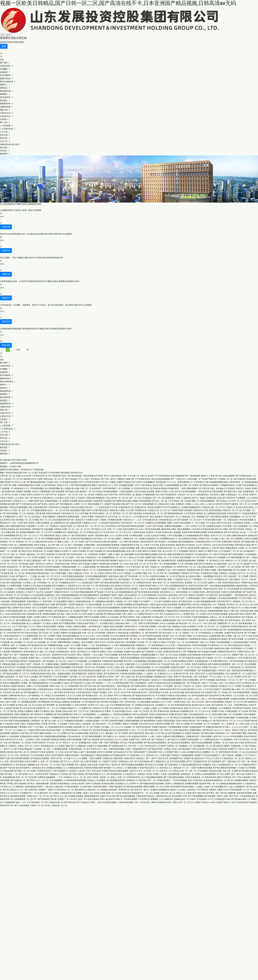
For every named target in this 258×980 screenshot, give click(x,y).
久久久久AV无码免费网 (233, 736)
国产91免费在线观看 (67, 623)
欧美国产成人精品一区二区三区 (44, 598)
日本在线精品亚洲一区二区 (200, 714)
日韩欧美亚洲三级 (67, 793)
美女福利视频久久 (67, 705)
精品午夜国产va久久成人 (134, 529)
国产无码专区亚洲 (74, 554)
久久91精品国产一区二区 (229, 551)
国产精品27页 (173, 740)
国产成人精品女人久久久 (13, 790)
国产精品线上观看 (26, 564)
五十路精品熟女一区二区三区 (232, 758)
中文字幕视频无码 (180, 639)
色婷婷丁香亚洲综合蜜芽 (98, 535)
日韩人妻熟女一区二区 (238, 579)
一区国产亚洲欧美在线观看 (201, 768)
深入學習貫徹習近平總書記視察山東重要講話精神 (21, 204)
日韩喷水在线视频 (127, 548)
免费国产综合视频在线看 (71, 633)
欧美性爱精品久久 (185, 482)
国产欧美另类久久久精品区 (69, 598)
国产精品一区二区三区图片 (25, 771)
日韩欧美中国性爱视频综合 (174, 736)
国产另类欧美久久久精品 (152, 652)
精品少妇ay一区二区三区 (54, 479)
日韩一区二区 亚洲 (156, 573)
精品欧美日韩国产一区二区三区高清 (186, 667)
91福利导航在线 (66, 620)
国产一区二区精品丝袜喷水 (159, 780)
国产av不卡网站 (221, 529)
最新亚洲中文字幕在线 (185, 545)
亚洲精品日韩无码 (144, 583)
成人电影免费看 (127, 554)
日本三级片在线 (210, 623)
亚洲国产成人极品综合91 (194, 758)
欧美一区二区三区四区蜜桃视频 (115, 670)
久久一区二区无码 (30, 557)
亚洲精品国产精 (58, 658)
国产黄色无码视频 (100, 730)
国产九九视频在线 (78, 746)
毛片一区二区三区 (8, 620)
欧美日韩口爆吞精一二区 (112, 542)
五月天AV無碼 (9, 705)
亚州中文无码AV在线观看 (49, 567)
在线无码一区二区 (185, 495)
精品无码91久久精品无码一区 (87, 790)
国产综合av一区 (100, 539)
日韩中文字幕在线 (93, 784)
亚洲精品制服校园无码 (191, 507)
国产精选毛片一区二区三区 (133, 523)
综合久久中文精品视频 (78, 661)
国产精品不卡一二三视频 (26, 576)
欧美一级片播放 (127, 667)
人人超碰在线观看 (88, 567)
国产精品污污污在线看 (154, 765)
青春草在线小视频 (164, 579)
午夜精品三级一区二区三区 (159, 510)
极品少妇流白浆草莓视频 (167, 605)
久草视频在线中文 (10, 517)
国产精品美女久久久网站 (117, 699)
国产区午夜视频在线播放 (238, 780)
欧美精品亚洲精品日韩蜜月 (182, 661)
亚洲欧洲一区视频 (183, 504)
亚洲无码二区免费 (154, 532)
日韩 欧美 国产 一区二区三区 (88, 526)
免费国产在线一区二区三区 (243, 655)
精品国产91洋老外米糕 (165, 517)
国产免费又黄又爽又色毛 (65, 692)
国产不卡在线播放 (207, 680)
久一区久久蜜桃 (198, 523)
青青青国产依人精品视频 (42, 529)
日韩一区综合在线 (142, 802)
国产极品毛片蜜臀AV (222, 746)
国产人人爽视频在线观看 (73, 617)
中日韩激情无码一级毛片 (66, 652)
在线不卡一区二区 (218, 535)
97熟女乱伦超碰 (77, 507)
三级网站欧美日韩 (211, 740)
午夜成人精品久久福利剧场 (80, 724)
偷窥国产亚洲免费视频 (142, 501)
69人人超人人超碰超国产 (235, 787)
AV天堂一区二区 (7, 755)
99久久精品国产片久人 (75, 479)
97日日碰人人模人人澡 (218, 683)
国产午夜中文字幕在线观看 (85, 689)
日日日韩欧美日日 (117, 708)
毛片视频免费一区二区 (202, 746)
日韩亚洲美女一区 (137, 633)
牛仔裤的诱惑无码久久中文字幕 (207, 542)
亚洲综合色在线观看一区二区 (194, 630)
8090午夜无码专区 (131, 542)
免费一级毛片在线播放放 (146, 548)
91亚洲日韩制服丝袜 (200, 617)
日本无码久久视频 (217, 495)
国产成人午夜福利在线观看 (132, 743)
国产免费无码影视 (139, 686)
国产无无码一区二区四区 (49, 633)
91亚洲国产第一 (26, 793)
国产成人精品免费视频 (126, 796)
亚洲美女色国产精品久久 (87, 623)
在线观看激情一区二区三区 (25, 799)
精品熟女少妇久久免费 (33, 479)
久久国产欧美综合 (48, 485)
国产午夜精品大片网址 (86, 802)
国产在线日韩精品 (24, 529)
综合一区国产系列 (20, 523)
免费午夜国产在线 (36, 501)
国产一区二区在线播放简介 (164, 498)
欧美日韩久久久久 (97, 733)
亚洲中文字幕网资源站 (42, 491)
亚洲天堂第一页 (49, 601)
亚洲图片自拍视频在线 (160, 790)
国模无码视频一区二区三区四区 (156, 787)
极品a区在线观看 (44, 586)
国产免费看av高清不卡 (118, 746)
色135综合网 (61, 554)
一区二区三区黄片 (77, 542)
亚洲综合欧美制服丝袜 (95, 498)
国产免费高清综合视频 (122, 501)
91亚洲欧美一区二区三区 (203, 579)
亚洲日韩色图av (215, 510)
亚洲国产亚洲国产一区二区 (85, 611)
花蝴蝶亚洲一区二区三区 (227, 623)
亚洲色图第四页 (201, 661)
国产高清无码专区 (93, 658)
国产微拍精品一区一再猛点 (40, 696)
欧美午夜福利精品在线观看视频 (40, 667)
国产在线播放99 (214, 761)
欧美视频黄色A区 (179, 683)
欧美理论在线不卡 (45, 771)
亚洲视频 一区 (202, 561)
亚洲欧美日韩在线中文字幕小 (218, 727)
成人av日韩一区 (169, 551)
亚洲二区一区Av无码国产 (91, 488)
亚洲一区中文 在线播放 (29, 677)
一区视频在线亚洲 (58, 718)
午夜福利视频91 (190, 670)
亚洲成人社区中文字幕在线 (240, 683)
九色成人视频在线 (74, 573)
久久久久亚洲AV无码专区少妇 (148, 664)
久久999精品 (21, 645)
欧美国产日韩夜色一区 (168, 746)
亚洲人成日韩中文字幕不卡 (111, 799)
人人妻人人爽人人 (200, 699)
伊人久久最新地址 (183, 517)
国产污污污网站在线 (110, 658)
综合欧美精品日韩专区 (18, 661)
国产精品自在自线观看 (209, 485)
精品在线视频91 (226, 595)
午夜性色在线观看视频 (18, 507)
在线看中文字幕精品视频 (97, 746)
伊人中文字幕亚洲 (118, 636)
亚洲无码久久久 (166, 768)
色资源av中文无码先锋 (225, 488)
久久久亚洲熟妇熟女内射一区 (169, 658)
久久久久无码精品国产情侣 (219, 799)
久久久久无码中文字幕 (119, 535)
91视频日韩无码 (172, 611)
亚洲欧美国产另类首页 (231, 542)
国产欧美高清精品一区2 (235, 620)
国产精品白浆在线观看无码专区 (93, 699)
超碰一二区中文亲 (77, 557)
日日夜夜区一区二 (218, 724)
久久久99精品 (163, 708)
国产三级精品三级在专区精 (86, 765)
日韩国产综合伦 (244, 652)
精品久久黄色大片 (63, 535)
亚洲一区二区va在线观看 (229, 589)
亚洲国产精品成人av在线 (205, 802)
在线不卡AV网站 (79, 551)
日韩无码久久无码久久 (44, 564)
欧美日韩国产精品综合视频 (182, 787)
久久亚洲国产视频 (139, 573)
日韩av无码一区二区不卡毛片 (31, 648)
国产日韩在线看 (151, 730)
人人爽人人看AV (155, 736)
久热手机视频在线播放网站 (73, 576)
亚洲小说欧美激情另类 (38, 507)
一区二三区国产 (127, 718)
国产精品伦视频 (207, 733)
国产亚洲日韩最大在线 (105, 586)
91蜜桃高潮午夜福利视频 (113, 661)
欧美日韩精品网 (177, 476)
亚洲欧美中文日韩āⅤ (106, 677)
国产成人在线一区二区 (54, 721)
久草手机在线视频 (236, 661)
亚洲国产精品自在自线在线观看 (115, 771)
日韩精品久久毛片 (90, 523)
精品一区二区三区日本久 (41, 655)
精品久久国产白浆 (231, 611)
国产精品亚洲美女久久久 (96, 774)
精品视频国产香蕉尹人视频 (111, 595)
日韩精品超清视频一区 (70, 567)
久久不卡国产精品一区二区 (24, 626)
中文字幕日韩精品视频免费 (82, 592)
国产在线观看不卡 (61, 771)
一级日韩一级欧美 (76, 648)
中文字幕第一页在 (230, 526)
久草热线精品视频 (18, 623)
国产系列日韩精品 (237, 529)
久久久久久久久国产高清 (125, 648)
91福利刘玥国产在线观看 (181, 510)
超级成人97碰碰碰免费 (145, 495)
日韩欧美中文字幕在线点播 (117, 633)
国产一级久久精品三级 (125, 677)
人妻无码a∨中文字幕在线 (197, 790)
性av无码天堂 (201, 611)
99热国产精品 (180, 702)
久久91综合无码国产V (212, 689)
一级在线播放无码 (241, 595)
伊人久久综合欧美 (8, 592)
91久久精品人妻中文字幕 (216, 523)
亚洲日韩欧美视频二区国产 (120, 749)
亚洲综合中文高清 (38, 752)
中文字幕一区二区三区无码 (239, 501)
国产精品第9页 (152, 633)
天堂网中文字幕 (29, 586)
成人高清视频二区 (126, 488)
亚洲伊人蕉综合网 (219, 749)
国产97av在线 (146, 620)
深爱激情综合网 (193, 570)
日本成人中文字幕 (198, 526)
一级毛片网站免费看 (189, 488)
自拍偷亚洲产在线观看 (102, 501)
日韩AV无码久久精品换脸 (59, 507)
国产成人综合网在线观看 (78, 733)
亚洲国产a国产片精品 (154, 557)
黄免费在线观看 (191, 784)
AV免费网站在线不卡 (169, 539)
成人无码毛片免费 (98, 793)
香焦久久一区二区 (70, 743)
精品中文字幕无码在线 (109, 548)
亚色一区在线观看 (40, 608)
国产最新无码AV (185, 601)
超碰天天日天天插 (108, 796)
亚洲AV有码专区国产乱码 (170, 689)
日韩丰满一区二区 (8, 476)
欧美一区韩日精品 (46, 639)
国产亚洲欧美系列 (24, 620)
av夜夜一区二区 (81, 504)
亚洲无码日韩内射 (143, 727)
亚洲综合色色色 (176, 708)
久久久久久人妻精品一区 (125, 727)
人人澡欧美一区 (150, 674)
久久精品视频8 (13, 736)
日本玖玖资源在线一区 (194, 777)
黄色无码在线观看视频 (161, 479)
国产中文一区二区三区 (247, 573)
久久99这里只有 (85, 730)
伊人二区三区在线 (171, 557)
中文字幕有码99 (55, 476)
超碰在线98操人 (242, 586)
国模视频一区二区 (162, 718)
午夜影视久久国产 (25, 727)
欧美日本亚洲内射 (167, 545)
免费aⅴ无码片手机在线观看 (179, 523)
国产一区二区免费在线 (221, 626)
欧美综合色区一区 (111, 664)
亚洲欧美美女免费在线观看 (68, 517)
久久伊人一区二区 (136, 730)
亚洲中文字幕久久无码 (165, 491)
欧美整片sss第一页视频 (96, 520)
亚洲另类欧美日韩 (139, 692)
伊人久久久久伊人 (88, 636)
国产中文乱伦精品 (42, 718)
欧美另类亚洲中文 (24, 768)
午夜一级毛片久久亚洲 (168, 730)
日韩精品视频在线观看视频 (55, 736)
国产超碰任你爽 (248, 542)
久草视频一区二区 (225, 479)
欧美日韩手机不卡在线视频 (14, 667)
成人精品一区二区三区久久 (49, 576)
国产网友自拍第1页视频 (106, 639)
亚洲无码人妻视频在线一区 (125, 598)
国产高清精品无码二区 (63, 611)
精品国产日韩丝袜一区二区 (126, 586)
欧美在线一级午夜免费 (36, 513)
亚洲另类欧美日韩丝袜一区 (230, 752)
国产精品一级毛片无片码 (67, 614)
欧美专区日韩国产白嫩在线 (227, 504)
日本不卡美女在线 (93, 771)
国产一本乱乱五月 (178, 479)
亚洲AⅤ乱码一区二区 (58, 686)
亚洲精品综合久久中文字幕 (98, 532)
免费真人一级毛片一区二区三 (107, 718)
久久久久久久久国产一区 (242, 727)
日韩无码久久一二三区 (132, 520)
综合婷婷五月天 (75, 630)
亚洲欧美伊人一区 (143, 645)
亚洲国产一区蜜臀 (30, 639)
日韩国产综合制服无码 (244, 686)
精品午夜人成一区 (22, 752)
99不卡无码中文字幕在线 (57, 630)
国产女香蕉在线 (66, 561)
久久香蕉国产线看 (171, 752)
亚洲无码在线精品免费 (93, 768)
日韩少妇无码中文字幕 (201, 749)
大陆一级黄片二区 (129, 614)
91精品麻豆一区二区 (90, 548)
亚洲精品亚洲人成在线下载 (31, 736)
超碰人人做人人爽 (222, 539)
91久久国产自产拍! (48, 495)
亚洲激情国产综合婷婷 (144, 718)
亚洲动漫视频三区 (150, 504)
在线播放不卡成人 (164, 570)
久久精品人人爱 (29, 583)
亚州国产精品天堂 (209, 479)
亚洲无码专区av (11, 740)
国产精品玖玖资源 (243, 545)
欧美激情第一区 (11, 677)
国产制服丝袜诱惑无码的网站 (152, 784)
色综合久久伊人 (63, 485)
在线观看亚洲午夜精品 (198, 639)
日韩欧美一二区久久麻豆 (93, 655)
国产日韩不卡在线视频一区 (174, 608)
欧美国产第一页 (43, 708)
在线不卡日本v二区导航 (104, 642)
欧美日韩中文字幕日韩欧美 (221, 696)
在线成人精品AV (78, 784)
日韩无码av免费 (246, 611)
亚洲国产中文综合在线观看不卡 (208, 755)
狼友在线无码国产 (54, 730)
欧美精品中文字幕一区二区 (199, 626)
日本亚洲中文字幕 (201, 482)
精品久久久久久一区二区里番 (131, 561)
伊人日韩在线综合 (200, 636)
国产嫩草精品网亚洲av (36, 482)
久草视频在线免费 (114, 520)
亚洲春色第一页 (238, 746)
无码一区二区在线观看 (127, 689)
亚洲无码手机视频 (162, 724)
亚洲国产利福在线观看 (166, 721)
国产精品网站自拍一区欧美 (144, 605)
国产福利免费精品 (200, 718)
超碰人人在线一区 (118, 777)
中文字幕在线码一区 (35, 802)
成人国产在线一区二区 (58, 545)
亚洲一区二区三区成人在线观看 (173, 655)
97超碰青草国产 (45, 589)
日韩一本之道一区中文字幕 (119, 692)
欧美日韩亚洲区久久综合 (192, 689)
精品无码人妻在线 (47, 699)
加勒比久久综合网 (24, 476)
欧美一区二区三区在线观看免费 (53, 520)
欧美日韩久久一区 (128, 583)
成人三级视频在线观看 (24, 545)
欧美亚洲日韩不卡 (224, 601)
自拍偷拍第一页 (245, 526)
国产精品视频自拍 (85, 539)
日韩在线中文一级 (93, 557)
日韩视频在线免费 (28, 702)
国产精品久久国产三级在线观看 (83, 752)
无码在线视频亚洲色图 (172, 680)
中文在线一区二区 (144, 642)
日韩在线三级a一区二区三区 (213, 507)
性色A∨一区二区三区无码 (58, 510)
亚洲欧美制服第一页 (53, 501)
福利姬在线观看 (49, 614)
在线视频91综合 (176, 758)
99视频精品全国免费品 (105, 601)
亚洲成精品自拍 (47, 746)
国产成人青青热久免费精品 (22, 711)
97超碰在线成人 (35, 661)
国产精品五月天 (234, 608)
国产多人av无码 (11, 495)
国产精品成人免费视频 (25, 765)
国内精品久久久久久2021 (162, 702)
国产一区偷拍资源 (22, 655)
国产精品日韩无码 (30, 670)
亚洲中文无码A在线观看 (46, 626)
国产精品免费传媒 (148, 721)
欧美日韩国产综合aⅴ (124, 711)
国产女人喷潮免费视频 (155, 611)
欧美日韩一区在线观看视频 (135, 661)
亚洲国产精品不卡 (224, 802)
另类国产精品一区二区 (76, 532)
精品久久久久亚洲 (184, 793)
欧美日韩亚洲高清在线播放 (90, 670)
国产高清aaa (222, 501)
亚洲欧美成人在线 (214, 498)
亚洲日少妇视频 (251, 539)
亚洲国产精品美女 (18, 686)
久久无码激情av (226, 740)
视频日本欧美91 (25, 605)
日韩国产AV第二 (95, 579)
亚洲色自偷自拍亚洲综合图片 (38, 573)
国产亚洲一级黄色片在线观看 (191, 595)
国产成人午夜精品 (133, 708)
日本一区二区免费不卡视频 (50, 636)
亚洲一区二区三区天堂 (144, 564)
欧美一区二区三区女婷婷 (26, 777)
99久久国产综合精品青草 (166, 495)
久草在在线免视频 (246, 520)
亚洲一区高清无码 (195, 780)
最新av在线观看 (85, 501)
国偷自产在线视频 (130, 724)
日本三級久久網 (164, 626)
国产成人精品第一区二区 (243, 570)
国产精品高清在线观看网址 (155, 743)
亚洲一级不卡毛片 (231, 796)
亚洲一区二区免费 (69, 539)
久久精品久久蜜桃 (50, 623)
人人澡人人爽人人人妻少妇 (203, 504)
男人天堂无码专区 (109, 526)
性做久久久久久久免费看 (145, 579)
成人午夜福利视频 (58, 573)
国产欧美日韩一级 (73, 548)
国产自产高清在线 (231, 532)
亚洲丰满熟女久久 (34, 601)
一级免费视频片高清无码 (212, 576)
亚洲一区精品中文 (152, 567)
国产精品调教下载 (152, 561)
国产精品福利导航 (114, 774)
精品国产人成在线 (77, 771)
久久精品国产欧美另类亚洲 (64, 589)
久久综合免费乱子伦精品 (59, 683)
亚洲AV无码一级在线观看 (125, 642)
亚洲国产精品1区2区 (129, 608)
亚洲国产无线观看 (24, 491)
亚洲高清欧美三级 (126, 507)
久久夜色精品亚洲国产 (240, 642)
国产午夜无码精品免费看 (239, 692)
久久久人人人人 (47, 692)
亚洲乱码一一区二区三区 (68, 495)
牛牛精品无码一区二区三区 (163, 617)
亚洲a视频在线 (9, 777)
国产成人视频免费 (228, 793)
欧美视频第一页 (149, 699)
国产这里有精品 (107, 740)
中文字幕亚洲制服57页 (236, 557)
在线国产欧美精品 (38, 630)
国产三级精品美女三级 (160, 761)
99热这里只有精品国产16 (133, 793)
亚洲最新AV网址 (185, 605)
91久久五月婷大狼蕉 (205, 648)
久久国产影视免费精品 (215, 674)
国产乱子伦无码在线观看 (185, 491)
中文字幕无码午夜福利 (193, 513)
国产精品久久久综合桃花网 (32, 595)
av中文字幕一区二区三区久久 (120, 517)
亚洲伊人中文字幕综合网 (51, 617)
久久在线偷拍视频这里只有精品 (196, 535)
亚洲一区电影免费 (143, 617)
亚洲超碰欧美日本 (140, 749)
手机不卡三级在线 (77, 498)
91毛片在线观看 (111, 655)
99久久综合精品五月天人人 (171, 614)
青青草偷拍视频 (245, 623)
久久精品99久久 (130, 774)
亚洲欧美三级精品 (95, 674)
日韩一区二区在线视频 (128, 680)
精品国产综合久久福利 (201, 705)
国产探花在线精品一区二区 (101, 513)
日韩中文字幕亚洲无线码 (148, 623)
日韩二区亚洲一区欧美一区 (98, 777)
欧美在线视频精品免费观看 (108, 545)
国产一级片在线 (238, 774)
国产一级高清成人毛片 (232, 761)
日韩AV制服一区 (194, 479)
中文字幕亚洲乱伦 (89, 598)
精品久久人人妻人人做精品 (25, 680)
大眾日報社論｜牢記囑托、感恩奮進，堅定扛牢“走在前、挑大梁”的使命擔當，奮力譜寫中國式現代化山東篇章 (46, 305)
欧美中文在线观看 (105, 752)
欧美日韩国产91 (208, 655)
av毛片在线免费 (103, 636)
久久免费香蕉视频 (30, 636)
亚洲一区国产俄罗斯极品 (109, 743)
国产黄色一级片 (249, 567)
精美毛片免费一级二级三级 (128, 639)
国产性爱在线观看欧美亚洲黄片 (84, 485)
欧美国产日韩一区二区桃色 (216, 692)
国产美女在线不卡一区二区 (170, 633)
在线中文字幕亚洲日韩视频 (14, 617)
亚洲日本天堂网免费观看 (232, 592)
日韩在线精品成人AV (167, 520)
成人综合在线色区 (250, 752)
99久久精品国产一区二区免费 (236, 576)
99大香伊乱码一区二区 (217, 645)
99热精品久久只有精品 (59, 774)
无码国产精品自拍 (210, 589)
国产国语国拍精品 (248, 589)
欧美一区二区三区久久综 (121, 532)
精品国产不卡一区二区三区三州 (142, 570)
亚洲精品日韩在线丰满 (144, 705)
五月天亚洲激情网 (149, 595)
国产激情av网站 (103, 567)
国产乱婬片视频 (37, 733)
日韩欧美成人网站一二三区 (126, 623)
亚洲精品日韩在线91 (109, 790)
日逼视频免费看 (187, 755)
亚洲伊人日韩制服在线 (175, 784)
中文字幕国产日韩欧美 (165, 696)
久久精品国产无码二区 (182, 579)
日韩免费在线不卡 (8, 765)
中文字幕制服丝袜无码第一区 (111, 620)
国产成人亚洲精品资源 (202, 605)
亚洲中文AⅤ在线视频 (34, 548)
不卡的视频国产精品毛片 (187, 551)
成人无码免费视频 (172, 573)
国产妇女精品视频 (153, 529)
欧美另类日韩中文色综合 (129, 655)
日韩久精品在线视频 (205, 567)
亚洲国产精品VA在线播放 (19, 598)
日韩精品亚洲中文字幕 (130, 545)
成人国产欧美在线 (68, 802)
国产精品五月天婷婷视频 (181, 718)
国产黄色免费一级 (50, 705)
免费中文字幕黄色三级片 (44, 711)
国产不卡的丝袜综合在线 (26, 504)
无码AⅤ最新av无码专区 (186, 721)
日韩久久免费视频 (208, 598)
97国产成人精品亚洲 (91, 740)
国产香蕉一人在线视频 (58, 724)
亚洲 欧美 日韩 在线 (11, 692)
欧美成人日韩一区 (180, 771)
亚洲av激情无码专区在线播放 (126, 589)
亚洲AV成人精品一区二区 (93, 630)
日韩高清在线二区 (237, 667)
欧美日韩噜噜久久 (60, 586)
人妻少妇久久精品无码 (54, 787)
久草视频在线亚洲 (227, 485)
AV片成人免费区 (114, 539)
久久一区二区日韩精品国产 (188, 642)
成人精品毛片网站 (193, 576)
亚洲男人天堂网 (33, 617)
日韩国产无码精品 (99, 692)
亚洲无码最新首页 (79, 674)
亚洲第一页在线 (160, 774)
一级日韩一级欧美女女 (93, 664)
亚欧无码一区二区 (231, 510)
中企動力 (13, 466)
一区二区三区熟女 (106, 696)
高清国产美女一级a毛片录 (140, 740)
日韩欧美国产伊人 (110, 579)
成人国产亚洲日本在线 (160, 711)
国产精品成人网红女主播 (152, 485)
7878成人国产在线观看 (80, 564)
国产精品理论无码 (92, 702)
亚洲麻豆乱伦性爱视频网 (156, 523)
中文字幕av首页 (211, 595)
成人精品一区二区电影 (189, 485)
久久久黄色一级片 (22, 498)
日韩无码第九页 (67, 513)
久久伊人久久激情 (74, 696)
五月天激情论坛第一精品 (144, 517)
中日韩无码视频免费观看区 (96, 576)
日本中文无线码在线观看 (144, 491)
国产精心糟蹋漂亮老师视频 (224, 768)
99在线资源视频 (223, 642)
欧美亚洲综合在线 (18, 614)
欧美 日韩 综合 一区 (44, 765)
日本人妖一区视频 (108, 482)
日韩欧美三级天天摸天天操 (107, 495)
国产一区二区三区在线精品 (140, 498)
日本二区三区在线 (183, 617)
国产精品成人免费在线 (60, 702)
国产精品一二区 (11, 774)
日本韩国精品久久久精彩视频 (211, 633)
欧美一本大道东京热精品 (89, 799)
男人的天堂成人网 (28, 708)
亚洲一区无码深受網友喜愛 (11, 611)
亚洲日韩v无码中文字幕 (107, 689)
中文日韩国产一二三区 (148, 601)
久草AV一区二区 (90, 573)
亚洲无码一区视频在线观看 (215, 608)
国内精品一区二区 (8, 542)
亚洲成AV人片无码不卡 (26, 592)
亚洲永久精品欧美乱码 (158, 714)
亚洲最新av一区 (185, 746)
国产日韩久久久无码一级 (10, 510)
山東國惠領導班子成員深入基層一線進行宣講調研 (21, 210)
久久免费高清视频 (14, 586)
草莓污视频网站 (49, 517)
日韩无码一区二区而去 (192, 686)
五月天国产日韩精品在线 (136, 510)
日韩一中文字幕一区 (131, 476)
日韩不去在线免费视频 (214, 702)
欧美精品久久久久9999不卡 (127, 784)
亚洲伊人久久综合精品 (109, 617)
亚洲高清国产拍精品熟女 (156, 670)
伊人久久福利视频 (70, 670)
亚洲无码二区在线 (8, 576)
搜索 (4, 46)
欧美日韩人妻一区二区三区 (50, 670)
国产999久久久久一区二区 (37, 780)
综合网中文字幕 (241, 677)
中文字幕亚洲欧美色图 (212, 520)
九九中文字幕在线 (177, 576)
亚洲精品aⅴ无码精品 (228, 573)
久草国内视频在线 (132, 620)
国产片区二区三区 (133, 504)
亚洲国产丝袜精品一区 (170, 589)
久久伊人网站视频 (185, 564)
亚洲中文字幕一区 (58, 758)
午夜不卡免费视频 (209, 708)
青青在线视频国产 (208, 501)
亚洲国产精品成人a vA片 (148, 614)
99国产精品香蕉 (116, 787)
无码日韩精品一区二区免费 (242, 648)
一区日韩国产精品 (106, 623)
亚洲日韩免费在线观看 (20, 758)
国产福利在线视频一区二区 (14, 513)
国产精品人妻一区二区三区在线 (29, 705)
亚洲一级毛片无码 (197, 674)
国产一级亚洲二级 (200, 620)
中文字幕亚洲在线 (47, 535)
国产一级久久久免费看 (180, 724)
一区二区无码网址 (114, 724)
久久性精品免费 (7, 771)
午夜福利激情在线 (247, 796)
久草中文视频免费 (148, 639)
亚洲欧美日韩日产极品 (178, 714)
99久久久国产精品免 (113, 476)
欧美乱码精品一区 (183, 696)
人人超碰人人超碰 (149, 708)
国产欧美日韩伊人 (130, 630)
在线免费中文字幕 (34, 614)
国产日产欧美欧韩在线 (141, 479)
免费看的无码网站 (216, 620)
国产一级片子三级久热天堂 (157, 758)
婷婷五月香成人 (41, 545)
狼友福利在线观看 (244, 793)
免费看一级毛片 (83, 793)
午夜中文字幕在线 (220, 554)
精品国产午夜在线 (8, 768)
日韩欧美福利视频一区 (144, 667)
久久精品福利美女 (201, 495)
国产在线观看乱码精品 (207, 670)
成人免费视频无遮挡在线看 (215, 513)
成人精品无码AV (99, 724)
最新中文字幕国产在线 (152, 551)
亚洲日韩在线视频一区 (159, 576)
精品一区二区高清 (47, 652)
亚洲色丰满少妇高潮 (194, 608)
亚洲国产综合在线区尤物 (115, 504)
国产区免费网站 (117, 567)
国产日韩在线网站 (236, 554)
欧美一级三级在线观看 (72, 476)
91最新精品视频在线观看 (191, 589)
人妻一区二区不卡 (240, 636)
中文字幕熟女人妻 (176, 501)
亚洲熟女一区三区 (221, 743)
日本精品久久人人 (20, 501)
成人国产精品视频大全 (30, 692)
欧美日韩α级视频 (74, 740)
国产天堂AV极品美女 (64, 504)
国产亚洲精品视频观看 (25, 532)
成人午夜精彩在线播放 (74, 796)
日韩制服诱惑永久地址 (75, 658)
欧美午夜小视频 (165, 554)
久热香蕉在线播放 (92, 721)
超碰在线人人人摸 (208, 548)
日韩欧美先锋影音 (164, 639)
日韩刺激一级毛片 (155, 686)
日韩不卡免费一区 (12, 702)
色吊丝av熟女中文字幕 (123, 752)
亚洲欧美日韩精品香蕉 (67, 680)
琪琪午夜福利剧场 (148, 658)
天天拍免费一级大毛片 (172, 686)
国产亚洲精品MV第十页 (119, 755)
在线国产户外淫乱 (110, 761)
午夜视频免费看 (175, 727)
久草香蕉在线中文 (40, 476)
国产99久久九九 (57, 796)
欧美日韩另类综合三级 (195, 692)
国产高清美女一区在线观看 (166, 542)
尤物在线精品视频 (225, 570)
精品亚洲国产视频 (78, 510)
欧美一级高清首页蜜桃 (14, 761)
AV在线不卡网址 (185, 636)
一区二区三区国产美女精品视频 (221, 718)
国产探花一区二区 (121, 513)
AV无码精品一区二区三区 (47, 583)
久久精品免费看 (144, 702)
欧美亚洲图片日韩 (179, 796)
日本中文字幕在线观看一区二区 (236, 790)
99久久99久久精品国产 (242, 777)
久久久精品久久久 (20, 730)
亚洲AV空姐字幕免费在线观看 (194, 532)
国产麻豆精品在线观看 (133, 787)
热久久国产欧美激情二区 (91, 761)
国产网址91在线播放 (110, 702)
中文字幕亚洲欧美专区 (218, 661)
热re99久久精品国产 (45, 592)
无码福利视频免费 (92, 648)
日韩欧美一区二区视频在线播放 (46, 664)
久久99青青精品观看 (120, 683)
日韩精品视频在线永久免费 (28, 485)
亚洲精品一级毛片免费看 (83, 642)
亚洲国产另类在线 (14, 557)
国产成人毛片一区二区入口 (27, 535)
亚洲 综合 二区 (165, 771)
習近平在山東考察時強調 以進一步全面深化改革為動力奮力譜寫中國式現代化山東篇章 (36, 234)
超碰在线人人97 (33, 554)
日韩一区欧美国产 (201, 677)
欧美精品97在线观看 (9, 718)
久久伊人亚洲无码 (203, 545)
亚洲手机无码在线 (196, 586)
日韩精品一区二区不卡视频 (127, 601)
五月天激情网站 (237, 539)
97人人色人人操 (102, 705)
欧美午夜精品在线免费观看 (219, 664)
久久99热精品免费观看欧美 (26, 589)
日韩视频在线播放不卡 (150, 655)
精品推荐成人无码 (52, 595)
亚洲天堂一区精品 (243, 488)
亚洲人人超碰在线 (184, 498)
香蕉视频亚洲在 (51, 570)
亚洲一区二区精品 (18, 554)
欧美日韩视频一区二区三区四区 (193, 557)
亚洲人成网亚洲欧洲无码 (15, 526)
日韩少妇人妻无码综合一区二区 (45, 620)
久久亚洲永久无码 (61, 498)
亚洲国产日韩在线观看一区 (191, 740)
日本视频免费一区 (120, 570)
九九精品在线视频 (137, 670)
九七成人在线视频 (187, 752)
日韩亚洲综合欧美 (45, 689)
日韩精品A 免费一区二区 (64, 529)
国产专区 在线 (90, 686)
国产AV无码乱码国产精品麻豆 (105, 561)
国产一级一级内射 (249, 761)
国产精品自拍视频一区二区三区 (16, 674)
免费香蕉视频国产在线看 (85, 639)
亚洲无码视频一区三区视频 (187, 592)
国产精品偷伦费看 (239, 799)
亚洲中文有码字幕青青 (54, 755)
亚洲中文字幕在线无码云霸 (159, 683)
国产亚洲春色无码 (111, 674)
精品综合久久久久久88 (108, 485)
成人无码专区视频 (177, 692)
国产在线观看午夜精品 (168, 601)
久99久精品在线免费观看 (227, 598)
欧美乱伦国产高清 (236, 614)
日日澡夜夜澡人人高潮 (233, 658)
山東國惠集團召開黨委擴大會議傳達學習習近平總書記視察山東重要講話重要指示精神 (36, 329)
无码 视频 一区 (107, 727)
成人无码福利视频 (52, 488)
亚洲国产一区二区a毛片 (67, 799)
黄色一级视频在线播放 (61, 674)
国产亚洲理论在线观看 (152, 636)
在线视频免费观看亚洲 (70, 595)
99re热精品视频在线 (71, 636)
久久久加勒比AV (166, 799)
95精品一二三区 (88, 645)
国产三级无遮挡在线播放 (174, 777)
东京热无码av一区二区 (64, 790)
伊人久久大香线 (121, 740)
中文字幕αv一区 (41, 727)
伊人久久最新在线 (16, 787)
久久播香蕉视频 (130, 768)
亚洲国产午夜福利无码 (100, 564)
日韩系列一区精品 (16, 746)
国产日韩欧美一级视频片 (232, 755)
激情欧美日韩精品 (59, 740)
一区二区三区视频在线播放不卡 (64, 708)
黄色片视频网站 (184, 529)
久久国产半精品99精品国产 (22, 749)
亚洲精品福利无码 (76, 768)
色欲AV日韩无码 (147, 542)
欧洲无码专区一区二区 (186, 567)
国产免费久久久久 (111, 736)
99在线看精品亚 (87, 755)
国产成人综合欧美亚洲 (118, 730)
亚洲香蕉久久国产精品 (20, 733)
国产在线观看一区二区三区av (189, 520)
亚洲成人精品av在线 (64, 711)
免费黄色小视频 (124, 479)
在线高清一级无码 (145, 774)
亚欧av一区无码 (21, 570)
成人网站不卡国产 (24, 664)
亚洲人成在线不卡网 (113, 630)
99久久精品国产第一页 (235, 674)
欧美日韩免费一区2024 (81, 667)
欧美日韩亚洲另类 (137, 733)
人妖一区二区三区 (83, 529)
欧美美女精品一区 (250, 507)
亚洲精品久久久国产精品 (137, 780)
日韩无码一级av (224, 670)
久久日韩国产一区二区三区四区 (228, 567)
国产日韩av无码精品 (29, 633)
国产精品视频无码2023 (116, 780)
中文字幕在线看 (37, 755)
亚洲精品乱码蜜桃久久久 (57, 768)
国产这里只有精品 (77, 774)
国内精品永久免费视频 (179, 711)
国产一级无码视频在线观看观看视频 (220, 586)
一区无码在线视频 (179, 780)
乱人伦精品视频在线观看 (152, 777)
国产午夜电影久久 (159, 740)
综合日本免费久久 (32, 761)
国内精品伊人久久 (22, 488)
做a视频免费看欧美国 (219, 482)
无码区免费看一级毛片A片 (211, 736)
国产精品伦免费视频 (144, 677)
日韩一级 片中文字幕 (195, 702)
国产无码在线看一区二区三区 (137, 576)
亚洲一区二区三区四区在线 (56, 648)
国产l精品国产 (62, 605)
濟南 (19, 466)
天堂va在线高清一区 (203, 554)
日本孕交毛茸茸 (42, 774)
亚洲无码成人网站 (26, 718)
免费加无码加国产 (72, 755)
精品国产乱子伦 (75, 586)
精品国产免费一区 (68, 526)
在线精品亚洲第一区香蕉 (37, 724)
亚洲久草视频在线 (22, 714)
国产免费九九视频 (208, 570)
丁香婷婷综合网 (139, 532)
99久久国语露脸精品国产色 (176, 586)
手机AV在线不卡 (234, 513)
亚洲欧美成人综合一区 (186, 648)
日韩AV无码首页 (39, 743)
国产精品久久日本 (217, 561)
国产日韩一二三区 (136, 746)
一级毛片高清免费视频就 (129, 658)
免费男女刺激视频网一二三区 (177, 526)
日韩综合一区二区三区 (234, 702)
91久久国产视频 (82, 513)
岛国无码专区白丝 (163, 796)
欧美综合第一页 (39, 551)
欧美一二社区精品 (26, 740)
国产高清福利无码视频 (207, 652)
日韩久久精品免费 (42, 740)
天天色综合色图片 (72, 787)
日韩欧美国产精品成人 (146, 796)
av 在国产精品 (86, 787)
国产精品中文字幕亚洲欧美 (42, 498)
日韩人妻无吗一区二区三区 (117, 498)
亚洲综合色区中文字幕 (108, 507)
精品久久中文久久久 (193, 708)
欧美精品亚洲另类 (233, 617)
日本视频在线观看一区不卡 (130, 485)
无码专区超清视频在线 (123, 714)
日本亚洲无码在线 (83, 692)
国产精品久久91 (84, 652)
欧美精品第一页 (77, 702)
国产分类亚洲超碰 (142, 761)
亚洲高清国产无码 (76, 686)
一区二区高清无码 (90, 554)
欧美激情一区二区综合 (113, 768)
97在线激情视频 (37, 488)
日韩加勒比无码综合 (8, 605)
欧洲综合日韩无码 (139, 736)
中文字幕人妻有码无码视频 (112, 721)
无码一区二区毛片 (32, 746)
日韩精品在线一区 (181, 799)
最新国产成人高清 (184, 699)
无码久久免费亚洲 (210, 686)
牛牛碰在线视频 (135, 699)
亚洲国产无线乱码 (124, 482)
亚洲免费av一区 (33, 526)
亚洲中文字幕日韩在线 (183, 677)
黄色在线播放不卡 (96, 504)
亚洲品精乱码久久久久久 (54, 548)
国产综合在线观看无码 (63, 714)
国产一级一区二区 (50, 561)
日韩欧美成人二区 (25, 579)
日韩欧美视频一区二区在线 (237, 711)
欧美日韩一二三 (91, 507)
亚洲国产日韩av (218, 711)
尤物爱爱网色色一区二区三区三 (115, 557)
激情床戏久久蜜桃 (117, 510)
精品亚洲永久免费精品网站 (190, 730)
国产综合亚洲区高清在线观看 (147, 592)
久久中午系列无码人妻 (135, 567)
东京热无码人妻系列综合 (168, 595)
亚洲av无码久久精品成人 (134, 758)
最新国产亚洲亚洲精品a (60, 784)
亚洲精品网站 (90, 545)
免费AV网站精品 (64, 642)
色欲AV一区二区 (89, 570)
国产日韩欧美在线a (244, 476)
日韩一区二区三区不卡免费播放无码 (51, 532)
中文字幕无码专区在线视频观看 (107, 608)
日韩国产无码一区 (206, 539)
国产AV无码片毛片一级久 (97, 749)
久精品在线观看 (126, 491)
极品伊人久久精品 (178, 790)
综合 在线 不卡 (88, 586)
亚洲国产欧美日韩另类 (234, 633)
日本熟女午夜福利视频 (63, 689)
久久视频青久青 (85, 708)
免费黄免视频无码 (92, 796)
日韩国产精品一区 (18, 561)
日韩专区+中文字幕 (100, 708)
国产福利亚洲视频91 (94, 736)
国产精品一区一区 (42, 579)
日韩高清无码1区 (134, 777)
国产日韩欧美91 (46, 677)
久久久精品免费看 (162, 667)
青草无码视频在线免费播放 (132, 765)
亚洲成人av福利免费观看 (205, 774)
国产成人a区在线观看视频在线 (121, 592)
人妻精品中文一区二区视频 (133, 539)
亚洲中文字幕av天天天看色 (164, 642)
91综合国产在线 (168, 664)
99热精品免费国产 (111, 491)
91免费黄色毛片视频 (209, 573)
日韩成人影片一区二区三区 (38, 796)
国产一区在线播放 (75, 545)
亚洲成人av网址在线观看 (39, 523)
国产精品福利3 (185, 749)
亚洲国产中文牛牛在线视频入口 (168, 507)
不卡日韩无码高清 (162, 476)
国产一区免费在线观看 (190, 598)
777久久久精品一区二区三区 (221, 677)
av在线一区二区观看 (72, 645)
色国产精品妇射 (123, 686)
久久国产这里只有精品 (154, 526)
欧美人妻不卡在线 (134, 551)
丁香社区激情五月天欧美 (93, 476)
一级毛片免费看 (95, 758)
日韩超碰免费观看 (18, 601)
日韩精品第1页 (101, 517)
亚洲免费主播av (229, 689)
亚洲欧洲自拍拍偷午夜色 (41, 674)
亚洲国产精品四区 (36, 570)
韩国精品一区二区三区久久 (244, 601)
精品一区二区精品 (208, 642)
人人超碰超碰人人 (105, 714)
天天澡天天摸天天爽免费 (64, 765)
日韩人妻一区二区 (168, 793)
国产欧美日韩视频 (236, 639)
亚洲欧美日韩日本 (62, 592)
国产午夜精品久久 (205, 721)
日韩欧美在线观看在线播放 (131, 674)
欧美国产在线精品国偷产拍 (193, 727)
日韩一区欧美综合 (22, 755)
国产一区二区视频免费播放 (165, 564)
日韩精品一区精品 (64, 626)
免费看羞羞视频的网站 (186, 561)
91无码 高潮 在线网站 (147, 626)
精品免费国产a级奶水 (66, 601)
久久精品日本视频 (249, 608)
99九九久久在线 (212, 758)
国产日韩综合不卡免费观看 (234, 498)
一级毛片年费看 (87, 517)
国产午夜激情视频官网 (233, 630)
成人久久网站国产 (34, 623)
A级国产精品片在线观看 (113, 626)
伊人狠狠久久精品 (61, 542)
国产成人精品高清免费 (190, 548)
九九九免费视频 (225, 708)
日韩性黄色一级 (37, 721)
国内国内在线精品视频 (83, 561)
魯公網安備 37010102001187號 (13, 460)
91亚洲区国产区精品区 (242, 708)
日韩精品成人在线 (126, 761)
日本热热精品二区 (168, 567)
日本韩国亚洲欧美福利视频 (75, 780)
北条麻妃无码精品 (238, 699)
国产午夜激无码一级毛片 (197, 683)
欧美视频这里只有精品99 (183, 554)
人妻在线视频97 (143, 648)
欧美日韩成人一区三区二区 (227, 680)
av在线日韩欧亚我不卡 (12, 636)
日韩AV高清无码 (184, 645)
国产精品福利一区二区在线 (20, 743)
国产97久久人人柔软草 (70, 761)
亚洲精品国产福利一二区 (15, 802)
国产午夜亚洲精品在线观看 (217, 517)
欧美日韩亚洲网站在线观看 (146, 554)
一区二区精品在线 (230, 520)
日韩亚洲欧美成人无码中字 (245, 705)
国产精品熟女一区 (126, 579)
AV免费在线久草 (221, 579)
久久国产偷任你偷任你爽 (148, 689)
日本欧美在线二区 (105, 598)
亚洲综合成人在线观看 (172, 532)
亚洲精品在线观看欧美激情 (231, 784)
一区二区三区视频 (152, 793)
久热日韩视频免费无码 (64, 639)
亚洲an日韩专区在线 (37, 730)
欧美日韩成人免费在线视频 (67, 699)
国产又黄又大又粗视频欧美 (144, 482)
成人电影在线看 (220, 564)
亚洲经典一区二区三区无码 (196, 583)
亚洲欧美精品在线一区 (85, 601)
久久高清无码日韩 (175, 670)
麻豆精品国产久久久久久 (166, 482)
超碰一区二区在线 (114, 793)
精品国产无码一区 (170, 636)
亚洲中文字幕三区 (239, 730)
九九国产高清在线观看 (245, 485)
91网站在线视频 (102, 755)
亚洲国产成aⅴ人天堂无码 (39, 658)
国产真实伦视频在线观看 (219, 699)
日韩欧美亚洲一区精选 (171, 630)
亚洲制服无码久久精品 (163, 677)
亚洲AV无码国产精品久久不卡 (151, 586)
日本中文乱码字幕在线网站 (223, 545)
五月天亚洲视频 (217, 787)
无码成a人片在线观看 (96, 780)
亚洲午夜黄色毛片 (31, 652)
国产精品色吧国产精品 (27, 689)
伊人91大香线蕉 (124, 573)
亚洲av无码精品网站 (190, 680)
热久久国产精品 (30, 611)
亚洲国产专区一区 (14, 639)
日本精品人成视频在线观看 (165, 620)
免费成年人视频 (215, 790)
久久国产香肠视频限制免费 (204, 601)
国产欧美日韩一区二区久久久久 (189, 623)
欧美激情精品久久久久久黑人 (164, 645)
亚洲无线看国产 (140, 752)
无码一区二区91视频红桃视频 (34, 510)
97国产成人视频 (10, 485)
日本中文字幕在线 (241, 740)
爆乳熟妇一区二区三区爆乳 (117, 733)
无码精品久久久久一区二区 (75, 777)
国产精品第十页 (100, 592)
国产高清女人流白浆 (46, 504)
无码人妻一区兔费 (230, 771)
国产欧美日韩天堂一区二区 (224, 721)
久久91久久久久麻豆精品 (28, 699)
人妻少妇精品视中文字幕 (107, 680)
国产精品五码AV (57, 579)
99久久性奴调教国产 (139, 683)
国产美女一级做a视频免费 (38, 784)
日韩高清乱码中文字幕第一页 (102, 711)
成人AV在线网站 (99, 667)
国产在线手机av (31, 790)
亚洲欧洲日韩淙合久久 (18, 696)
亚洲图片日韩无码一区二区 (150, 630)
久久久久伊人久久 (223, 655)
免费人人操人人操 (137, 611)
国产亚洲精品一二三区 (101, 683)
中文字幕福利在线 (16, 548)
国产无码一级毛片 (109, 479)
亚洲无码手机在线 (142, 488)
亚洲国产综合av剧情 (132, 652)
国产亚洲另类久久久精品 (81, 683)
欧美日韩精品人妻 (215, 630)
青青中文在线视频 (92, 617)
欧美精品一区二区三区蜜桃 (56, 733)
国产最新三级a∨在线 (233, 491)
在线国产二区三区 (46, 557)
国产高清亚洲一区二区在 (222, 705)
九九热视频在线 (94, 661)
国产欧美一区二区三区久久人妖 (240, 605)
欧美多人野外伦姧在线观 (210, 592)
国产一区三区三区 (81, 711)
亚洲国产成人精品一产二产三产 (215, 667)
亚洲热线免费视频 (215, 611)
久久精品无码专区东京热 (42, 542)
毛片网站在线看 (136, 535)
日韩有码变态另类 (62, 564)
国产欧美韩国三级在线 (47, 799)
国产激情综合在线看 (112, 614)
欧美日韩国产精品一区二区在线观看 (227, 714)
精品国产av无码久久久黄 (15, 482)
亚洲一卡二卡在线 (115, 529)
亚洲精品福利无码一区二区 (168, 548)
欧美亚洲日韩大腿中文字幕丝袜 (218, 777)
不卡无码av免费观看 (93, 605)
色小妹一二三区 (247, 532)
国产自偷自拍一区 (18, 780)
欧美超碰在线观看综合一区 (215, 780)
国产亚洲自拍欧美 (79, 535)
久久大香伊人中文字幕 (149, 545)
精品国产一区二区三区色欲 (91, 491)
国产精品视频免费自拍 (90, 595)
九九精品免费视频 (171, 485)
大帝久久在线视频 (167, 623)
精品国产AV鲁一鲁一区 (209, 784)
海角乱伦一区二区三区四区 (237, 561)
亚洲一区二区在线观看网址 (85, 714)
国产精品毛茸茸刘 (127, 617)
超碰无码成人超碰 (222, 648)
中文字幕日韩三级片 (206, 488)
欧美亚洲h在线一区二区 (153, 513)
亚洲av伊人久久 (153, 755)
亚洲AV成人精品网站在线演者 (163, 648)
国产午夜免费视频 (196, 796)
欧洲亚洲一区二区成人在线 (122, 564)
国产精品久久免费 (30, 567)
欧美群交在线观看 (70, 482)
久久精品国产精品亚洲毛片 (110, 523)
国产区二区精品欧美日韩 (196, 761)
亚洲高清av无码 (39, 768)
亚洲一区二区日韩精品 (50, 761)
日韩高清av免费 (215, 771)
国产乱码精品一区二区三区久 (55, 661)
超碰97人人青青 (208, 476)
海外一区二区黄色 (183, 664)
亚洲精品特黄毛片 (249, 765)
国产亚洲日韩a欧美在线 (181, 705)
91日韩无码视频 (130, 799)
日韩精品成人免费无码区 (113, 758)
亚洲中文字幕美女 (99, 652)
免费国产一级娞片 (46, 790)
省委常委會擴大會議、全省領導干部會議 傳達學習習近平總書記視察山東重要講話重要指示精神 (40, 281)
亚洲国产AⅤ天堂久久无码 (239, 749)
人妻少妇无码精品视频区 (107, 802)
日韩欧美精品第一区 (77, 749)
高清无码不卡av (7, 805)
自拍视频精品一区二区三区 (240, 517)
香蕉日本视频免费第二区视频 (15, 683)
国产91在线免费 (48, 554)
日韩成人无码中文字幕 (107, 573)
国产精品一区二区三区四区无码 (83, 677)
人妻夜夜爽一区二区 (21, 630)
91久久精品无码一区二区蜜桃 (46, 793)
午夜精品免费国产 (10, 648)
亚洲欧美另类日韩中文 (173, 652)
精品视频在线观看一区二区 (159, 661)
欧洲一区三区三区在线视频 (94, 633)
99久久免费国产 (107, 648)
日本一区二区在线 (87, 495)
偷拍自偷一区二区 (181, 768)
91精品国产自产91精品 (190, 573)
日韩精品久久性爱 (179, 626)
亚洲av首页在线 (177, 583)
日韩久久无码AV (147, 476)
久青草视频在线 (43, 702)
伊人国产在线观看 (94, 551)
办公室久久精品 (113, 667)
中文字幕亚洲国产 (61, 677)
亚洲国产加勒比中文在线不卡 (59, 551)
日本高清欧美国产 (110, 488)
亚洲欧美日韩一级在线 (144, 507)
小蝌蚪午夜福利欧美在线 (161, 802)
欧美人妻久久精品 (237, 743)
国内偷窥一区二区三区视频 (27, 520)
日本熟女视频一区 (192, 501)
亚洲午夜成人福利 (116, 576)
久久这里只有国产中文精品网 (91, 614)
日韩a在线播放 (249, 714)
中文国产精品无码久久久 (148, 768)
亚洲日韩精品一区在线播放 (70, 570)
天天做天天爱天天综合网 (29, 495)
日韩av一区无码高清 (198, 799)
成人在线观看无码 (58, 523)
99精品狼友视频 (9, 664)
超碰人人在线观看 (20, 658)
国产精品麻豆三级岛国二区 (150, 680)
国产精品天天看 (72, 491)
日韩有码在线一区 (236, 482)
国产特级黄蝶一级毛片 (213, 796)
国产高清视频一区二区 (200, 724)
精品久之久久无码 (136, 557)
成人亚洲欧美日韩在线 (188, 539)
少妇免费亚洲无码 (168, 561)
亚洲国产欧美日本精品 (22, 608)
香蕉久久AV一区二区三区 (183, 802)
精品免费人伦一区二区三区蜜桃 (87, 727)
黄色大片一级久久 (142, 790)
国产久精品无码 (199, 793)
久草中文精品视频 (174, 535)
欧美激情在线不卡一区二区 (230, 765)
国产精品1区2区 (25, 551)
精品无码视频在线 (186, 542)
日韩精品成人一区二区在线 (237, 495)
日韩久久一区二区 (217, 617)
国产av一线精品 (199, 498)
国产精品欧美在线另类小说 (143, 696)
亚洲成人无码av (171, 749)
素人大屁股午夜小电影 (70, 488)
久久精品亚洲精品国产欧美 (190, 765)
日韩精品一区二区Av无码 (169, 598)
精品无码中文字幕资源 (203, 564)
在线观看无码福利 (214, 526)
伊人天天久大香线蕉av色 (148, 598)
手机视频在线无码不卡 (68, 583)
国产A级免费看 (58, 491)
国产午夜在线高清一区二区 (29, 539)
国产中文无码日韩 (93, 542)
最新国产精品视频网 (62, 667)
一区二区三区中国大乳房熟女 (86, 620)
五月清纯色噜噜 (58, 696)
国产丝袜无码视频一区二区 (87, 589)
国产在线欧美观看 (14, 583)
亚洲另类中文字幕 (59, 655)
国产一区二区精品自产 (50, 526)
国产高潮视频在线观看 (51, 539)
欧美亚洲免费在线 (215, 532)
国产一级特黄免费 (192, 476)
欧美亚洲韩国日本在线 (87, 680)
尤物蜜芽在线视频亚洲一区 (71, 664)
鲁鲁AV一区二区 (61, 557)
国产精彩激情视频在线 (173, 513)
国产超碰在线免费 (74, 523)
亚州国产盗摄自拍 (76, 605)
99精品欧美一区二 (223, 733)
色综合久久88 (125, 736)
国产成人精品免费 (140, 714)
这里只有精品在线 (235, 645)
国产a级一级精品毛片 (76, 520)
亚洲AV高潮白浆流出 (231, 583)
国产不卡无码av (87, 718)
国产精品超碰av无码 (200, 696)
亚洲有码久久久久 (165, 674)
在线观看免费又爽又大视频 (220, 636)
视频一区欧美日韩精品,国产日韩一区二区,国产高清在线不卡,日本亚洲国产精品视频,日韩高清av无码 (118, 3)
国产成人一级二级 (160, 501)
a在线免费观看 (174, 774)
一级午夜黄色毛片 (95, 626)
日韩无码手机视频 (199, 645)
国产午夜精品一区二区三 (212, 658)
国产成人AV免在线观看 (225, 476)
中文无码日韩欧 (245, 598)
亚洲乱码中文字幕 (200, 510)
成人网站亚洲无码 (70, 730)
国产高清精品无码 (90, 696)
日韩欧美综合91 (193, 736)
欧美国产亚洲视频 (124, 605)
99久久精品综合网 (52, 802)
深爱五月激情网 (15, 670)
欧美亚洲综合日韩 (187, 611)
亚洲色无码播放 (80, 626)
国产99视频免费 (190, 652)
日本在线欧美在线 (150, 520)
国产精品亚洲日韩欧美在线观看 (131, 526)
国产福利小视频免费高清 (227, 548)
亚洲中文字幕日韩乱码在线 (97, 510)
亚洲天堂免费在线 (199, 664)
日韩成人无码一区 (54, 482)
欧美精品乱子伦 (152, 539)
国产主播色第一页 (249, 617)
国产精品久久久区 (99, 529)
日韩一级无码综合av (128, 702)
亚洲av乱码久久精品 (166, 504)
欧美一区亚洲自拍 (93, 479)
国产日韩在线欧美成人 (106, 686)
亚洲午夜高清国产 (101, 787)
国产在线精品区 (179, 570)
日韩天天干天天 (136, 771)
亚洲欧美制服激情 (121, 611)
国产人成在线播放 (22, 805)
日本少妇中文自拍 (146, 724)
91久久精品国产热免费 (10, 708)
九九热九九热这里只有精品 (155, 535)
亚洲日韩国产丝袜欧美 (170, 755)
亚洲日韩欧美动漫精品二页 (76, 579)
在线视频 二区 (40, 749)
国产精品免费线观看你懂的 (114, 551)
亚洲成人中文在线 (234, 507)
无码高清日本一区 (14, 567)
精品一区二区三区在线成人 (30, 517)
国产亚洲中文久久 (26, 774)
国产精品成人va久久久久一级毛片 (78, 608)
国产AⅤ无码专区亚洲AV (89, 482)
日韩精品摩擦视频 (132, 721)
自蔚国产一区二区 (190, 633)
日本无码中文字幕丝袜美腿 (203, 529)
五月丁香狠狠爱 (198, 517)
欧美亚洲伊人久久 (167, 592)
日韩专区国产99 (13, 633)
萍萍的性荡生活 (131, 626)
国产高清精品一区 (134, 636)
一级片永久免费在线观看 (149, 589)
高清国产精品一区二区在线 (195, 614)
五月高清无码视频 (178, 761)
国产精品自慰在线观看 (110, 583)
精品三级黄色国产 (34, 561)
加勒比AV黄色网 (53, 513)
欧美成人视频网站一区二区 (207, 752)
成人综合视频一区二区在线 (22, 642)
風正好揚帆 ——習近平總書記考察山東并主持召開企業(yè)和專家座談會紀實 (32, 258)
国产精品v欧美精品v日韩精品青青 (165, 488)
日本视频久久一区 (162, 705)
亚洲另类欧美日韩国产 (34, 787)
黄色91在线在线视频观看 (19, 721)
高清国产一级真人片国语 (109, 554)
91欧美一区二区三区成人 (41, 805)
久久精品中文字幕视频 (47, 680)
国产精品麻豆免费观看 (40, 758)
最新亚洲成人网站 (169, 529)
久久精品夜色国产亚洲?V (89, 583)
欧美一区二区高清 (141, 711)
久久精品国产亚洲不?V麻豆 (14, 724)
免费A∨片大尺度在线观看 (37, 686)
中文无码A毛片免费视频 (148, 799)
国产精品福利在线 (35, 645)
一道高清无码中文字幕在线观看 (210, 491)
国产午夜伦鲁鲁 (136, 513)
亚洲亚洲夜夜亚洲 (104, 570)
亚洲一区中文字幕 (184, 620)
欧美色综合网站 (108, 784)
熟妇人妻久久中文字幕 (155, 733)
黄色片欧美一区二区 (161, 583)
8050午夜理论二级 (127, 495)
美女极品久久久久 (226, 686)
